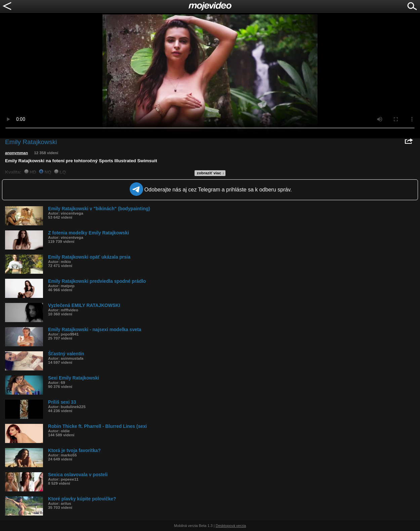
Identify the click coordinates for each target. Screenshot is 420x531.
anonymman (16, 153)
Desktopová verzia (231, 526)
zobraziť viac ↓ (211, 173)
